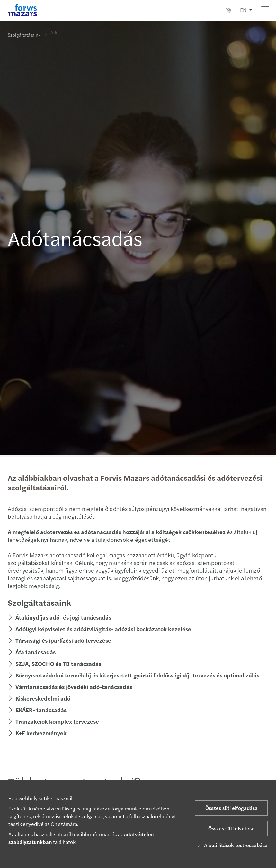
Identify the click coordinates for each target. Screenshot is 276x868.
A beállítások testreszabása (231, 845)
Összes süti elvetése (231, 828)
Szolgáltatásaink (24, 35)
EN (243, 10)
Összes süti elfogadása (231, 808)
